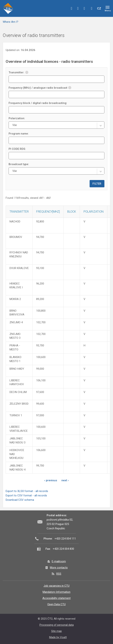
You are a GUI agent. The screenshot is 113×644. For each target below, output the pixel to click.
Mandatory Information (56, 592)
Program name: (19, 134)
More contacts (59, 568)
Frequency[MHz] (48, 212)
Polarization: (17, 118)
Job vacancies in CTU (56, 586)
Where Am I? (11, 22)
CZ (99, 8)
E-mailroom (59, 561)
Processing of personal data (57, 625)
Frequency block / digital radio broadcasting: (38, 103)
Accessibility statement (56, 598)
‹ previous (51, 480)
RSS (59, 574)
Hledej (92, 8)
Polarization (94, 212)
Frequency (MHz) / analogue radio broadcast (40, 88)
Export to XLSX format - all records (27, 491)
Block (72, 212)
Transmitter (19, 212)
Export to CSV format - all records (26, 495)
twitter (78, 8)
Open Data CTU (56, 604)
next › (65, 480)
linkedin (84, 8)
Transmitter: (18, 72)
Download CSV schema (20, 500)
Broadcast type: (19, 164)
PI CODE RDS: (17, 149)
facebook (71, 8)
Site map (56, 631)
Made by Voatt (58, 637)
